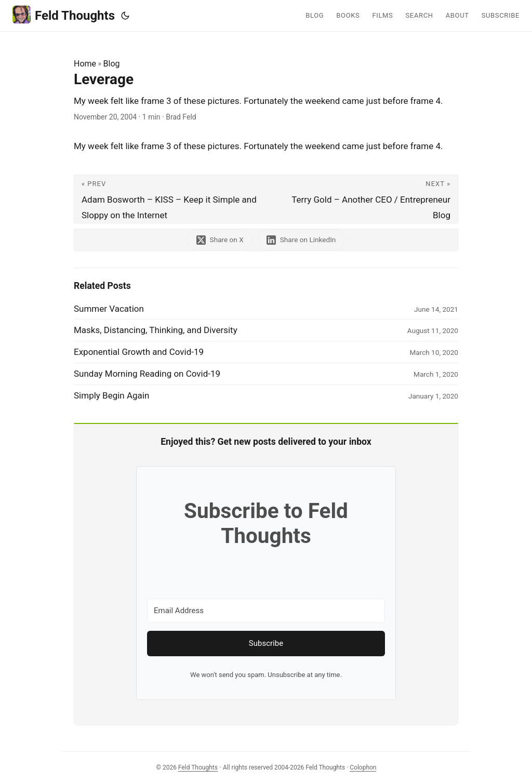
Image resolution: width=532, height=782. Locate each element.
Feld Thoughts (64, 15)
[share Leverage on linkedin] (301, 240)
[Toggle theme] (125, 16)
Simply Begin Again (111, 395)
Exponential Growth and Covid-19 (139, 352)
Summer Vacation (109, 309)
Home (85, 64)
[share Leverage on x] (220, 240)
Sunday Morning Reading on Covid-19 (147, 374)
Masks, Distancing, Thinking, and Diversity (156, 330)
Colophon (363, 767)
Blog (112, 64)
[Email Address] (266, 611)
